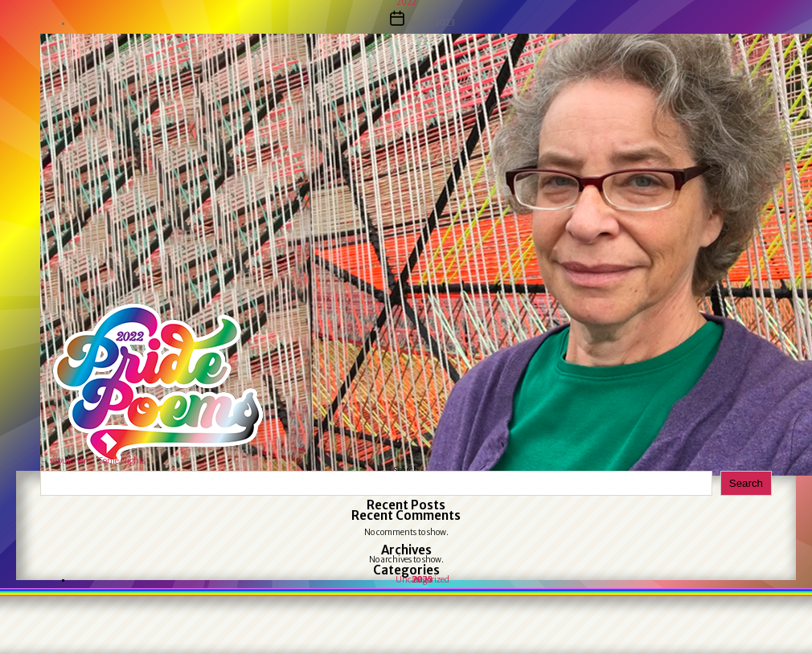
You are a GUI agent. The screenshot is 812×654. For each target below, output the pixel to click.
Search (746, 483)
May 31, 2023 (430, 23)
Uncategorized (422, 580)
